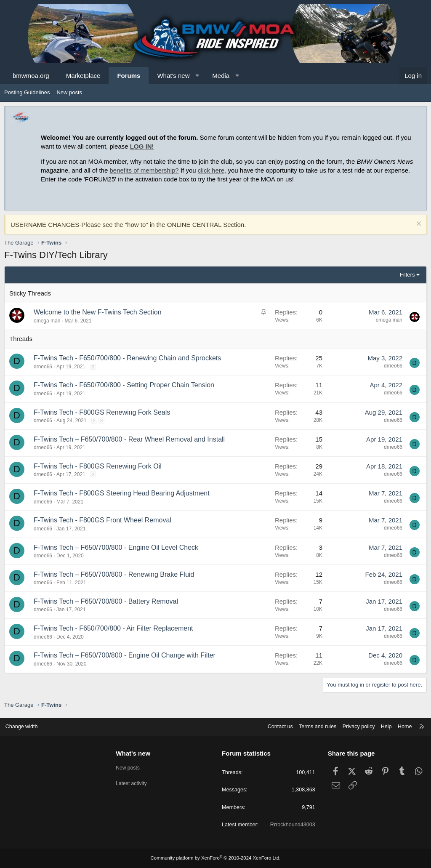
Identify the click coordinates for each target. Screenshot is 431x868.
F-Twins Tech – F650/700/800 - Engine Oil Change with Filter (125, 655)
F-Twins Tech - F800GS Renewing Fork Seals (102, 412)
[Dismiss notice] (418, 225)
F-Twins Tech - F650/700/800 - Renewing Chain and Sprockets (127, 358)
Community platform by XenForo (215, 858)
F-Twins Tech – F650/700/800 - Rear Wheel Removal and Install (129, 439)
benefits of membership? (144, 170)
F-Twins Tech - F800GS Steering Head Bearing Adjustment (122, 493)
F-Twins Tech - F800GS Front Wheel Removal (102, 520)
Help (383, 726)
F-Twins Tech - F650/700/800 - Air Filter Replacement (113, 628)
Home (402, 726)
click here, (212, 170)
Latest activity (134, 782)
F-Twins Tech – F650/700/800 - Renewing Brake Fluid (114, 574)
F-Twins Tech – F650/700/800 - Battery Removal (106, 601)
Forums (129, 76)
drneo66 (43, 367)
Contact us (273, 726)
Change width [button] (25, 726)
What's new (173, 76)
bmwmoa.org (31, 76)
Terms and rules (312, 726)
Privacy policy (354, 726)
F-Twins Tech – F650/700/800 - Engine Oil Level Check (116, 547)
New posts (69, 92)
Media (221, 76)
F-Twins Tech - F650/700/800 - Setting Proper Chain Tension (124, 385)
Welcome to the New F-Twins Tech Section (98, 312)
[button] (197, 76)
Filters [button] (407, 275)
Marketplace (83, 76)
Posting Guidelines (27, 92)
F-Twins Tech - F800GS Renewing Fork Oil (98, 466)
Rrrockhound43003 (291, 825)
